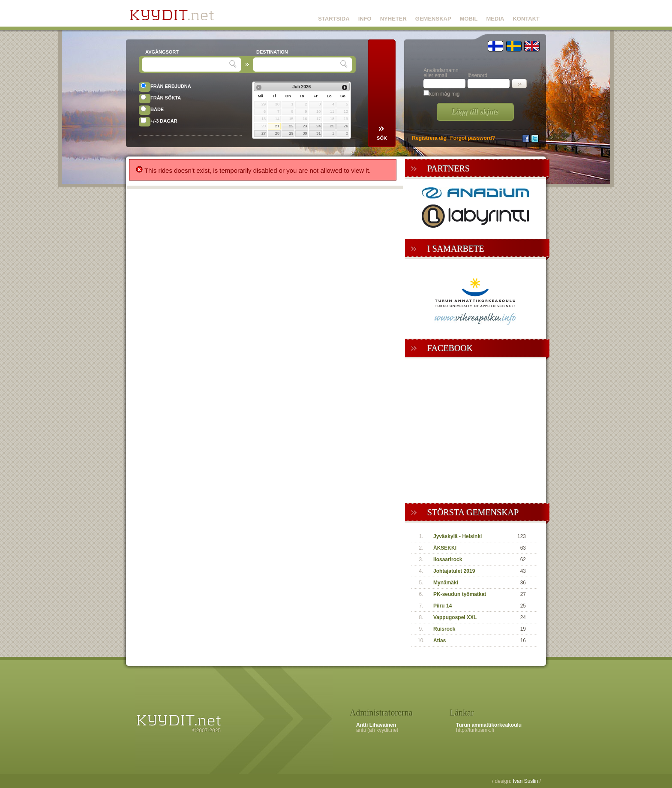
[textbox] (187, 65)
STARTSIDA (334, 19)
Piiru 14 (442, 606)
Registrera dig (429, 138)
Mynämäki (446, 583)
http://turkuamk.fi (475, 730)
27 (264, 133)
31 (318, 133)
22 (291, 126)
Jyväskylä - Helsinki (457, 536)
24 (318, 126)
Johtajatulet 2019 (454, 571)
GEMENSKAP (433, 19)
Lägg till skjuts (475, 112)
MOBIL (469, 19)
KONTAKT (526, 19)
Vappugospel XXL (455, 617)
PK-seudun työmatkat (460, 594)
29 (291, 133)
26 (346, 126)
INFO (365, 19)
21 (277, 126)
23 (305, 126)
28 (277, 133)
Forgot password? (472, 138)
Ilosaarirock (448, 559)
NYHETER (393, 19)
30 (305, 133)
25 (332, 126)
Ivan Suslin (526, 781)
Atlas (439, 641)
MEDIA (495, 19)
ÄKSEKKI (445, 548)
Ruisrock (444, 629)
